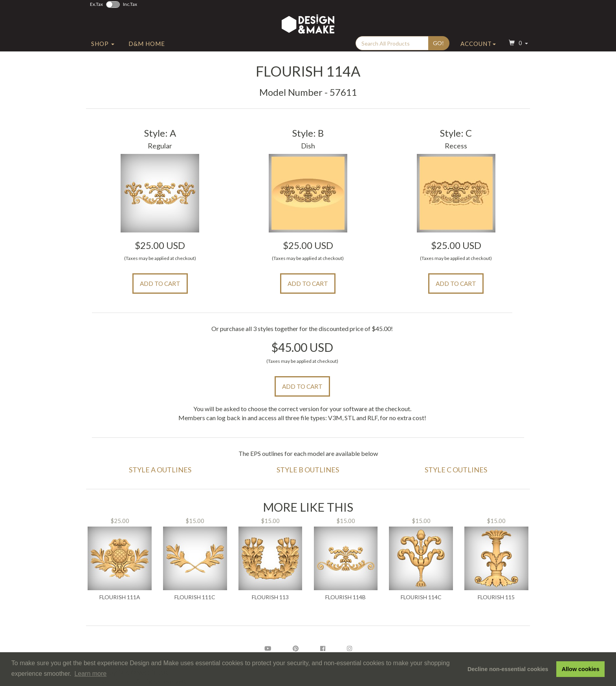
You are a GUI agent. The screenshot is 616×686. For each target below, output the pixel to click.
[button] (517, 48)
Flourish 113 (270, 597)
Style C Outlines (456, 470)
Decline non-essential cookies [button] (508, 669)
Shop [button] (103, 48)
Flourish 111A (120, 597)
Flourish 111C (195, 597)
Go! (438, 48)
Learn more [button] (90, 674)
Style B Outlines (308, 470)
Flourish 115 (496, 597)
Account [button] (478, 48)
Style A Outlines (160, 470)
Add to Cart (160, 284)
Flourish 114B (346, 597)
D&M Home (147, 48)
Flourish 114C (421, 597)
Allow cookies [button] (581, 669)
